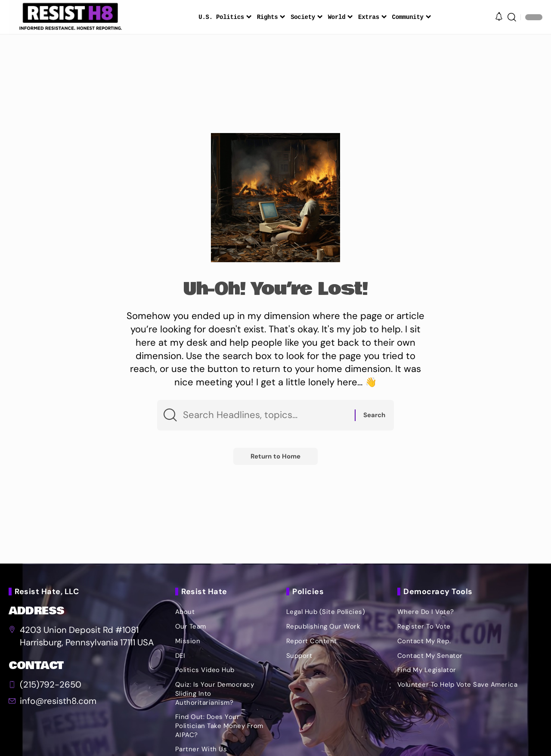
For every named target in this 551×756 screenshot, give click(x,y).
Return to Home (275, 456)
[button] (512, 17)
